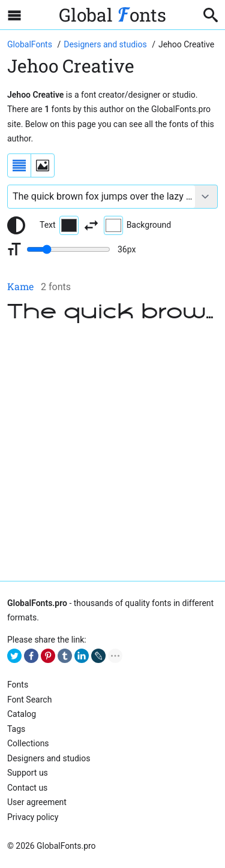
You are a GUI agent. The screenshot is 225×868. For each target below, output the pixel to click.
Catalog (22, 714)
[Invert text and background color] (91, 225)
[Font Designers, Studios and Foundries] (106, 44)
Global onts (112, 15)
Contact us (27, 788)
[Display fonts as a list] (19, 165)
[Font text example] (101, 197)
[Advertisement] (112, 454)
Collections (28, 743)
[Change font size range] (68, 249)
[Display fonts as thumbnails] (43, 165)
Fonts (18, 685)
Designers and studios (49, 758)
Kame (20, 286)
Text (59, 225)
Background (137, 225)
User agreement (37, 802)
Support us (28, 773)
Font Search (29, 700)
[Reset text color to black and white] (16, 225)
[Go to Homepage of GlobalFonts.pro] (31, 44)
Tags (16, 729)
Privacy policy (33, 817)
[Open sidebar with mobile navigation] (14, 15)
